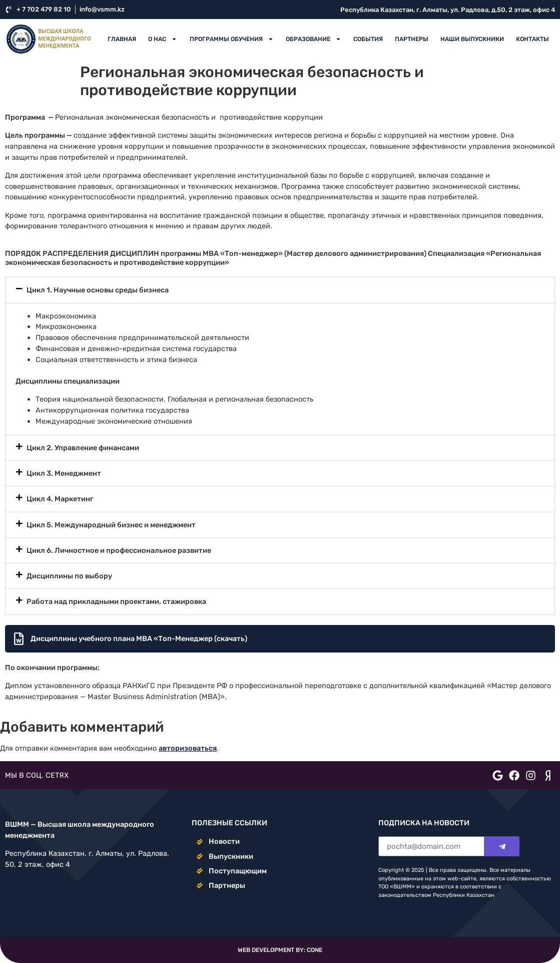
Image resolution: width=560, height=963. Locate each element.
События (368, 39)
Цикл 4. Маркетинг (60, 499)
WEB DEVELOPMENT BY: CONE (280, 950)
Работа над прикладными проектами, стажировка (116, 601)
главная (122, 39)
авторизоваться (188, 748)
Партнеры (412, 39)
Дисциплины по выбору (69, 576)
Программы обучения (232, 39)
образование (314, 39)
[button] (280, 290)
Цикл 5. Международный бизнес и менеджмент (111, 525)
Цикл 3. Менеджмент (64, 473)
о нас (163, 39)
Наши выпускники (472, 39)
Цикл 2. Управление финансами (83, 448)
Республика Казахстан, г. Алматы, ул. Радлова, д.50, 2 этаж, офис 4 (448, 10)
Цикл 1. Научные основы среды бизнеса (98, 290)
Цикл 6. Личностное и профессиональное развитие (119, 550)
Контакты (532, 39)
